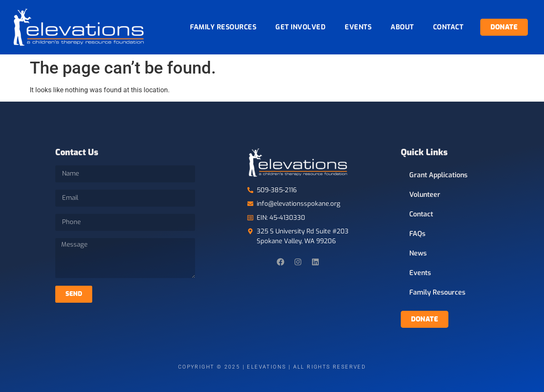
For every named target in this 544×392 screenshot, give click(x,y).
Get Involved (300, 27)
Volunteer (425, 195)
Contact (448, 27)
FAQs (417, 234)
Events (358, 27)
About (402, 27)
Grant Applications (438, 175)
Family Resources (223, 27)
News (418, 253)
